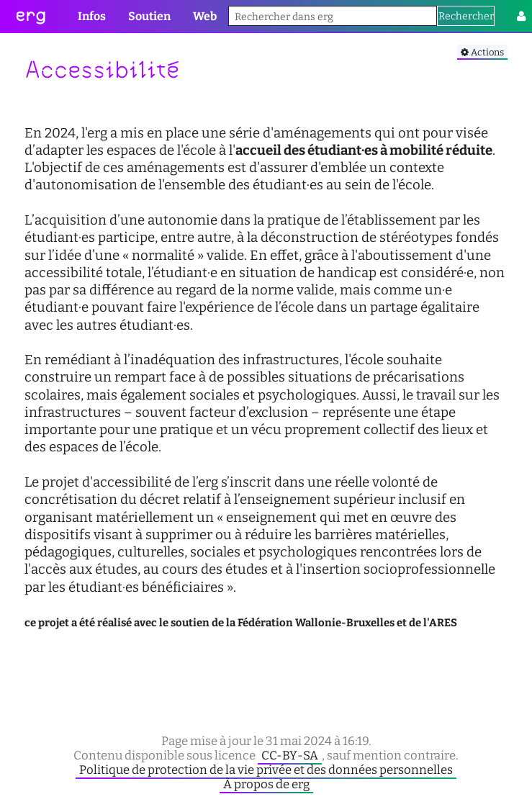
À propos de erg (266, 784)
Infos (92, 16)
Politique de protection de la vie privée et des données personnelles (266, 770)
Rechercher (466, 16)
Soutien (149, 16)
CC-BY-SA (290, 755)
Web (205, 16)
